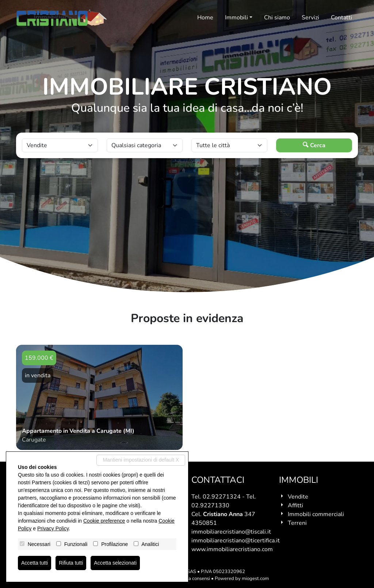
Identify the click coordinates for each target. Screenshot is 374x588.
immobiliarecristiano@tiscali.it (231, 532)
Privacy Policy (53, 528)
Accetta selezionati (115, 563)
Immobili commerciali (316, 514)
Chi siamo (277, 18)
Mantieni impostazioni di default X (141, 460)
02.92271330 (210, 505)
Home (205, 18)
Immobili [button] (236, 18)
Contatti (341, 18)
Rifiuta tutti (71, 563)
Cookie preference (104, 521)
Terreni (297, 523)
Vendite (298, 497)
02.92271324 (222, 497)
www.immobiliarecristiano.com (232, 549)
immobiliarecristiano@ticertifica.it (236, 541)
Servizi (310, 18)
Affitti (295, 505)
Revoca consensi (193, 579)
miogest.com (255, 579)
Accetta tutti (35, 563)
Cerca (314, 145)
